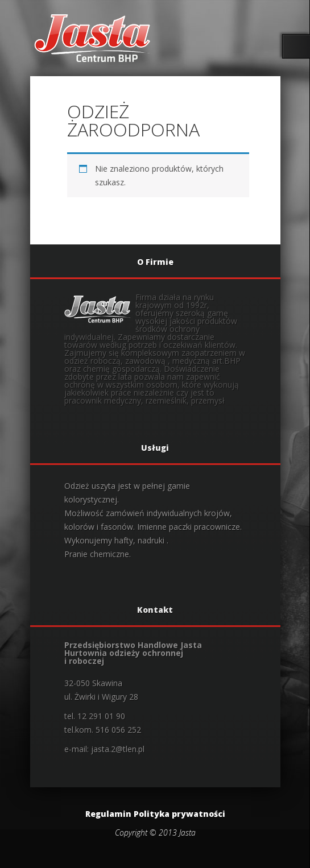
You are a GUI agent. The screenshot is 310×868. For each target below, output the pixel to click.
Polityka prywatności (179, 814)
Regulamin (108, 814)
